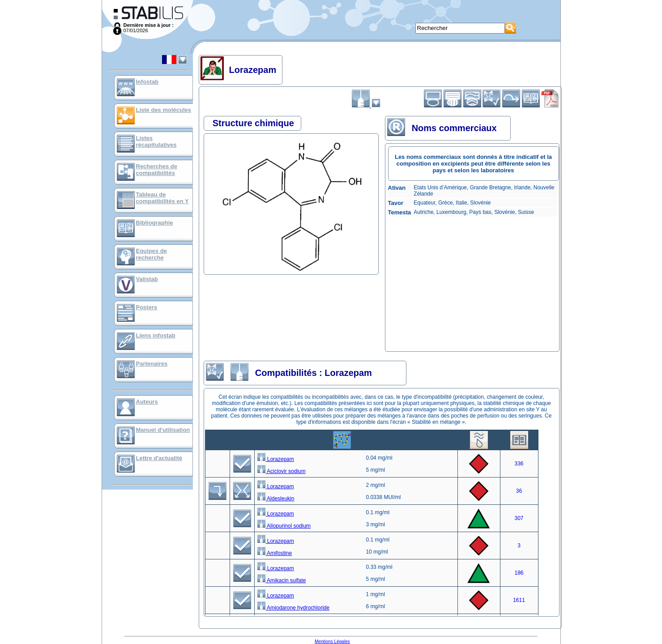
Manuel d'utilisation (163, 430)
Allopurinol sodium (284, 526)
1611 (519, 600)
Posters (147, 307)
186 (519, 573)
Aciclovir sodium (281, 471)
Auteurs (147, 402)
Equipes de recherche (152, 254)
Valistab (147, 279)
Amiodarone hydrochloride (293, 608)
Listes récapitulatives (156, 141)
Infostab (147, 82)
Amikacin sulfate (282, 580)
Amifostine (275, 553)
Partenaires (152, 364)
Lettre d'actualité (159, 458)
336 (519, 464)
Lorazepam (275, 459)
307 (519, 518)
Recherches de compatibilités (157, 170)
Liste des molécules (164, 110)
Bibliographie (155, 223)
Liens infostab (156, 335)
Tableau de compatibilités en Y (162, 198)
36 (519, 491)
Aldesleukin (276, 499)
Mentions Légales (332, 642)
